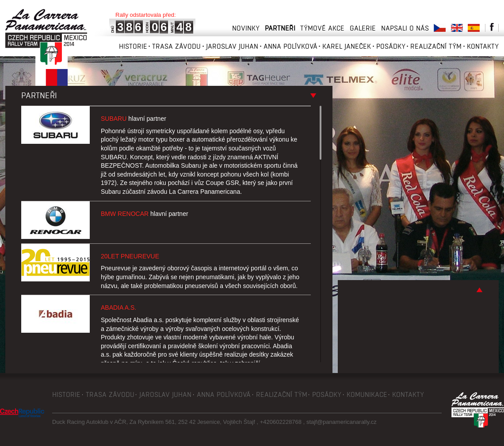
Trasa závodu (176, 46)
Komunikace (367, 394)
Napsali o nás (405, 28)
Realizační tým (436, 46)
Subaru (134, 119)
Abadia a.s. (118, 308)
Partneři (280, 28)
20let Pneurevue (130, 256)
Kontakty (483, 46)
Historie (133, 46)
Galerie (363, 28)
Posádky (391, 46)
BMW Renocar (145, 214)
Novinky (246, 28)
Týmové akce (322, 28)
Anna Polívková (290, 46)
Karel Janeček (347, 46)
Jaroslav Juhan (232, 46)
